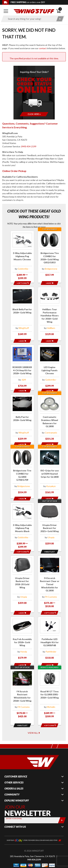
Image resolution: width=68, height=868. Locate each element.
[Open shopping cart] (61, 11)
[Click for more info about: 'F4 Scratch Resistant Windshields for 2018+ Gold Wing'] (22, 687)
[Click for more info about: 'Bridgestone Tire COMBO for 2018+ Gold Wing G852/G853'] (50, 255)
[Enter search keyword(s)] (30, 19)
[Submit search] (60, 19)
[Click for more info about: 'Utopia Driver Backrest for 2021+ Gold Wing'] (50, 521)
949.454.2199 (34, 847)
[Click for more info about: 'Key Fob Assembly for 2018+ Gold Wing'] (22, 634)
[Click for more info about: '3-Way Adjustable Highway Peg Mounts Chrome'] (22, 257)
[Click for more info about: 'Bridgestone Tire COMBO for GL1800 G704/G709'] (22, 470)
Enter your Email (14, 806)
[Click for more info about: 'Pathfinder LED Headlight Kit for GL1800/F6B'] (50, 634)
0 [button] (60, 9)
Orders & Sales (14, 776)
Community (12, 782)
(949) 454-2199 (29, 146)
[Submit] (62, 808)
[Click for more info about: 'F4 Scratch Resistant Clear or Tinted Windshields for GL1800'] (50, 579)
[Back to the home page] (34, 11)
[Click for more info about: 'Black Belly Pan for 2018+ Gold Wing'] (22, 313)
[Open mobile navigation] (6, 11)
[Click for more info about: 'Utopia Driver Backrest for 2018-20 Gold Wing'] (22, 578)
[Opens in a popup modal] (22, 283)
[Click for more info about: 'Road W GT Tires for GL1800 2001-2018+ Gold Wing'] (50, 687)
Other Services (14, 770)
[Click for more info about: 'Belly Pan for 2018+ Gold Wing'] (22, 417)
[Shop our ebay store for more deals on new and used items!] (34, 828)
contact (43, 48)
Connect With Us (15, 814)
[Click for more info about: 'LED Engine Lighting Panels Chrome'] (50, 366)
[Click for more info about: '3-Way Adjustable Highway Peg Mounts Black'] (22, 523)
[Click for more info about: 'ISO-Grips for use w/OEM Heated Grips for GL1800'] (50, 470)
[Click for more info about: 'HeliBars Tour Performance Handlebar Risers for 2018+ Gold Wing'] (50, 313)
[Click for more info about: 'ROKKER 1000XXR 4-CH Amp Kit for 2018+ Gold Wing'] (22, 366)
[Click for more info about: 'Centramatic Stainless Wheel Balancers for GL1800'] (50, 417)
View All (34, 720)
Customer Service (16, 764)
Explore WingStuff (17, 788)
